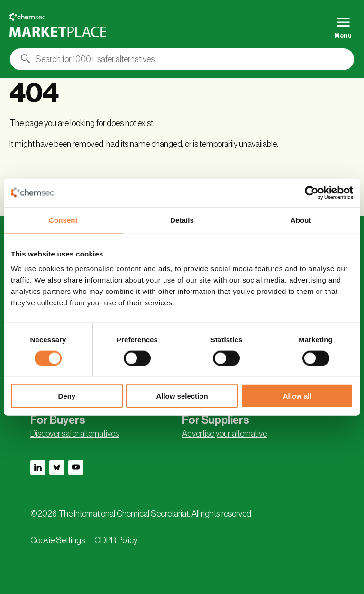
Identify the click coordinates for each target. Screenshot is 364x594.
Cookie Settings (58, 540)
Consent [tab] (63, 220)
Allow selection (182, 396)
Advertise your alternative (224, 434)
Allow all (297, 396)
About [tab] (301, 220)
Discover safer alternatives (75, 434)
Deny (67, 396)
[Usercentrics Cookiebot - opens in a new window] (312, 192)
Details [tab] (182, 220)
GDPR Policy (116, 540)
